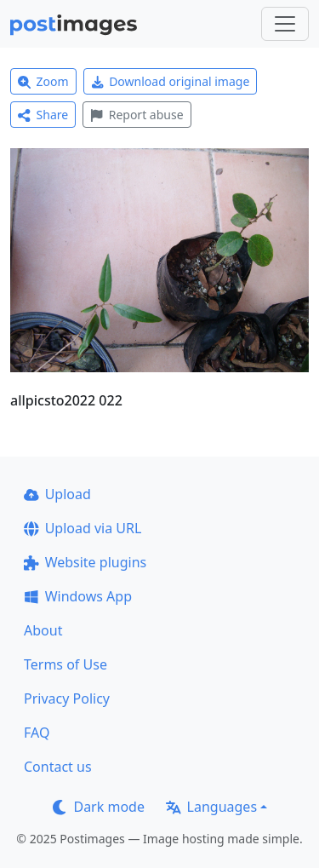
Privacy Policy (67, 698)
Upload (57, 494)
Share (43, 115)
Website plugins (85, 562)
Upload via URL (83, 528)
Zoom (43, 81)
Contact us (58, 767)
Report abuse (137, 115)
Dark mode (99, 807)
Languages (211, 807)
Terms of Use (66, 664)
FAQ (37, 733)
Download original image (171, 81)
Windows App (78, 596)
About (43, 630)
